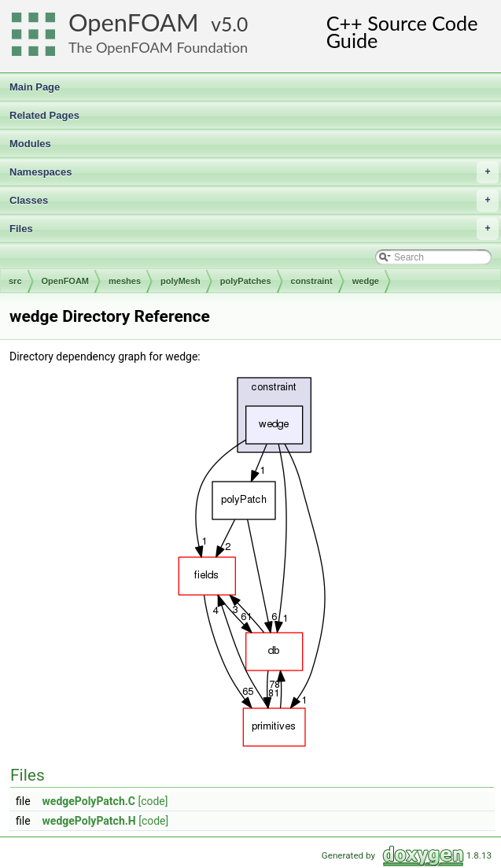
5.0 (234, 24)
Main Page (35, 87)
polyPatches (246, 281)
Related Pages (44, 115)
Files (254, 229)
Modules (30, 144)
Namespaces (254, 172)
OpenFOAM (134, 22)
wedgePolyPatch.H (89, 821)
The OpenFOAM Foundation (158, 47)
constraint (312, 281)
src (15, 281)
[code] (153, 801)
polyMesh (181, 281)
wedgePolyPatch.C (89, 801)
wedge (366, 281)
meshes (125, 281)
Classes (254, 201)
